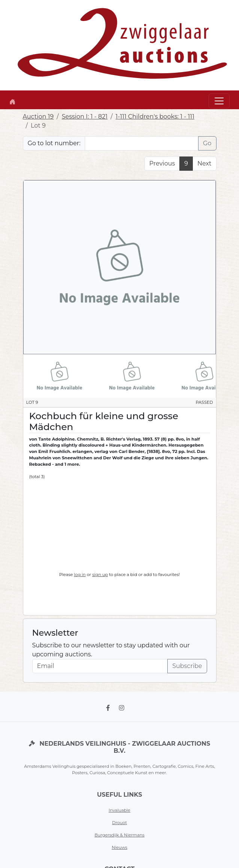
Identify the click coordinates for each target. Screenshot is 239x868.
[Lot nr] (142, 143)
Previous (162, 163)
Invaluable (120, 810)
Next (204, 163)
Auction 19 (38, 117)
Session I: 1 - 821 (84, 117)
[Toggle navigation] (219, 101)
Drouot (120, 823)
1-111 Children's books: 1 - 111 (155, 117)
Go (207, 143)
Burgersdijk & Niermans (119, 835)
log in (80, 575)
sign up (100, 575)
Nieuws (120, 847)
